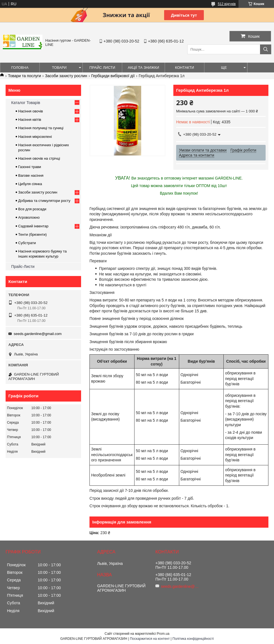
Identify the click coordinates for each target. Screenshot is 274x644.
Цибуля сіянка (30, 184)
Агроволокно (29, 217)
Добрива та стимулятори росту (44, 201)
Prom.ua (163, 634)
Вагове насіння (31, 175)
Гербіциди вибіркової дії (113, 76)
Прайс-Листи (23, 266)
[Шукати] (266, 49)
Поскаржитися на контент (150, 639)
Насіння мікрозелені (35, 137)
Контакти (185, 68)
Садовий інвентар (33, 226)
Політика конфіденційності (193, 639)
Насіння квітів (30, 120)
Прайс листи (102, 68)
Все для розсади (32, 209)
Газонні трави (30, 167)
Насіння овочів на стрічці (39, 158)
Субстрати (27, 243)
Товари (59, 68)
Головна (20, 68)
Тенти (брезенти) (32, 234)
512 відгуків (227, 4)
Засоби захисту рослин (66, 76)
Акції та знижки (143, 68)
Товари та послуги (24, 76)
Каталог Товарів (26, 103)
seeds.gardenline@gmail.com (38, 334)
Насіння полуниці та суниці (41, 128)
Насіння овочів (31, 111)
